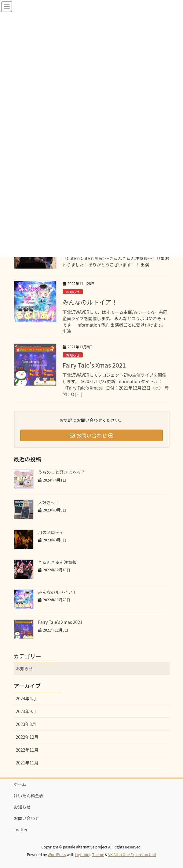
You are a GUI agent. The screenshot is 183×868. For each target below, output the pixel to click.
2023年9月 (26, 711)
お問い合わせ (27, 818)
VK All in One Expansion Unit (132, 854)
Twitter (21, 830)
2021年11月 (27, 763)
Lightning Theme (90, 854)
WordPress (57, 854)
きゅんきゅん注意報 (57, 562)
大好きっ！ (49, 502)
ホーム (20, 784)
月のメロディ (51, 532)
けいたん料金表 (29, 796)
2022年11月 (27, 750)
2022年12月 (27, 737)
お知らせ (73, 292)
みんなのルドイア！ (90, 302)
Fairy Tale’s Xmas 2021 (94, 365)
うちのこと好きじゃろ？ (62, 472)
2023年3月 (26, 724)
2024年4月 (26, 698)
